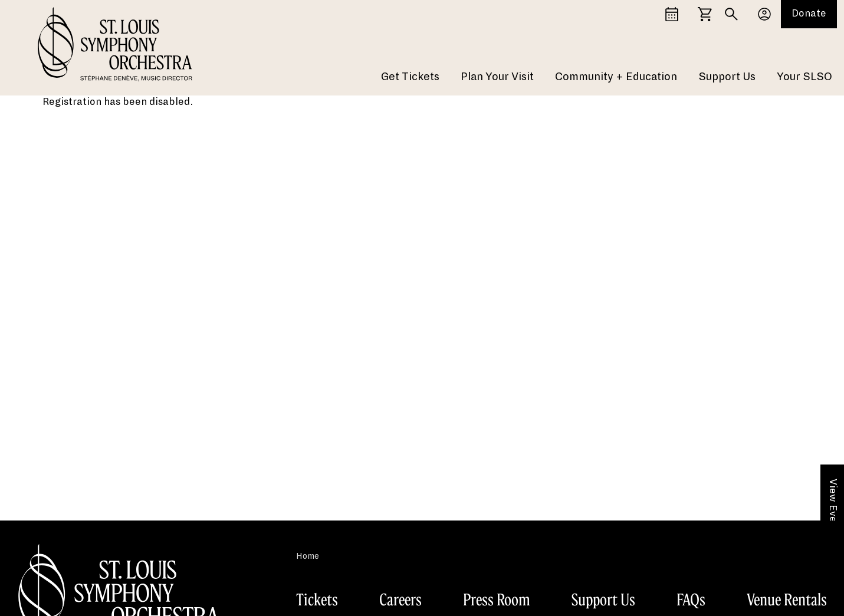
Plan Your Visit (497, 77)
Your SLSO (804, 77)
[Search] (731, 14)
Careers (400, 599)
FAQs (691, 599)
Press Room (497, 599)
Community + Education (616, 77)
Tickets (317, 599)
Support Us (727, 77)
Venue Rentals (787, 599)
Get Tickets (410, 77)
